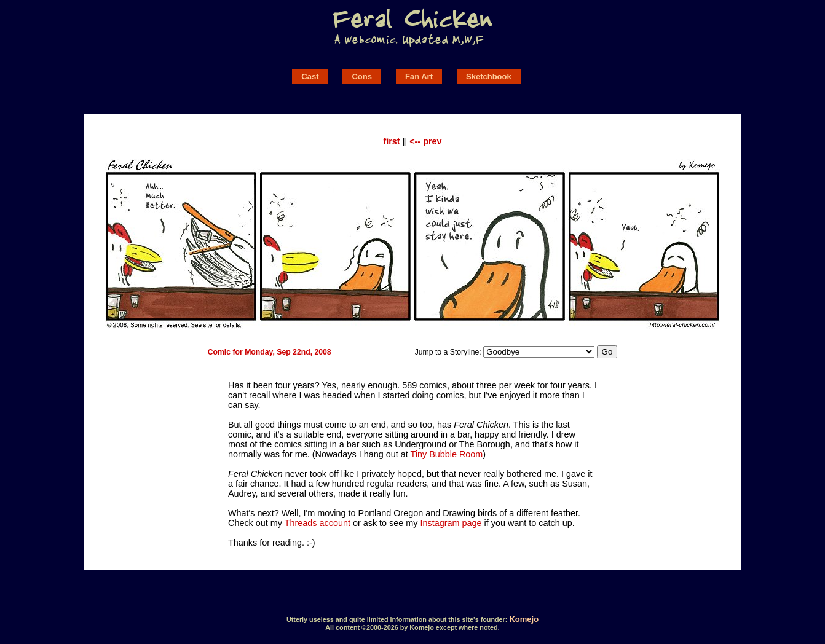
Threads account (318, 523)
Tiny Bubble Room (446, 454)
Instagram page (451, 523)
